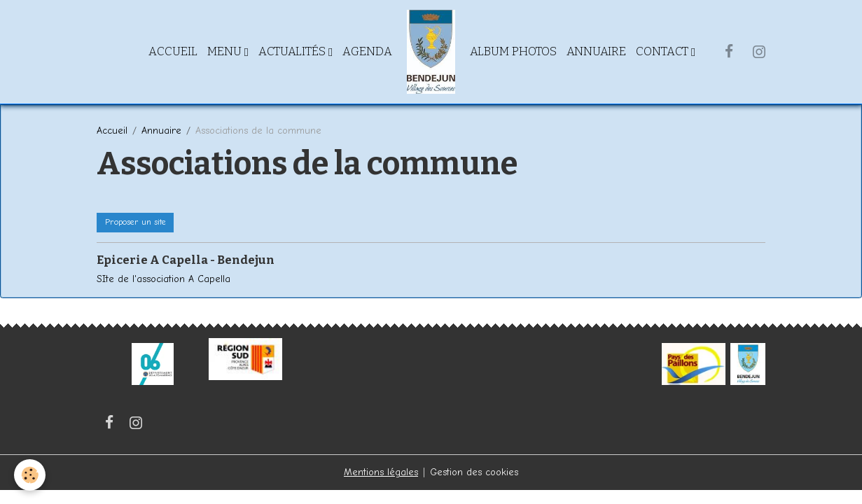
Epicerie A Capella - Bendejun (186, 260)
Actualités (293, 51)
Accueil (173, 51)
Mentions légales (381, 472)
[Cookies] (30, 475)
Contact (663, 51)
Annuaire (596, 51)
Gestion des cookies (474, 472)
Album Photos (513, 51)
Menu (226, 51)
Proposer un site (135, 222)
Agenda (367, 51)
